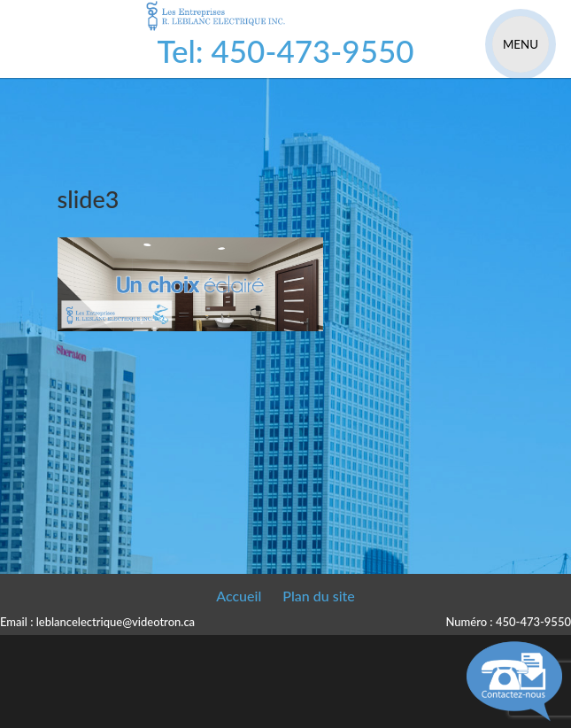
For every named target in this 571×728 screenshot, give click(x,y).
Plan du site (318, 596)
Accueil (239, 596)
